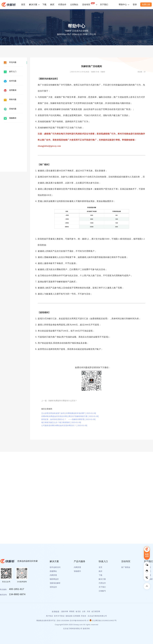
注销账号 (102, 591)
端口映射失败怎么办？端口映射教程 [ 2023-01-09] (61, 422)
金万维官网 (96, 611)
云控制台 (74, 5)
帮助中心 (123, 5)
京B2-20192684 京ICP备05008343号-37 (73, 621)
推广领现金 (126, 567)
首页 (23, 5)
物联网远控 (54, 579)
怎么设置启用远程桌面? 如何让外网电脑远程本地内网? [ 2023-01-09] (69, 413)
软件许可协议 (60, 616)
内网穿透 (53, 575)
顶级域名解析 (55, 583)
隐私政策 (69, 616)
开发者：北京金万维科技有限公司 (94, 616)
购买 (52, 5)
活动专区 (88, 3)
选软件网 (65, 611)
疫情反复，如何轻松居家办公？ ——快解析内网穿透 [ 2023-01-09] (68, 419)
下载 (44, 5)
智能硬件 (77, 571)
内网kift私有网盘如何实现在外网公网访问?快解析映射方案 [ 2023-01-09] (70, 416)
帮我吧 (72, 611)
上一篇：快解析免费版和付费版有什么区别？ (59, 401)
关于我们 (104, 5)
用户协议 (50, 616)
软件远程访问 (55, 567)
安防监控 (53, 587)
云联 (84, 611)
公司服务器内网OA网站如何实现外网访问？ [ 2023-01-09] (64, 425)
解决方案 (33, 5)
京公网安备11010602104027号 (103, 621)
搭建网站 (53, 571)
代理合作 (62, 5)
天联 (88, 611)
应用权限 (77, 616)
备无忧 (78, 611)
